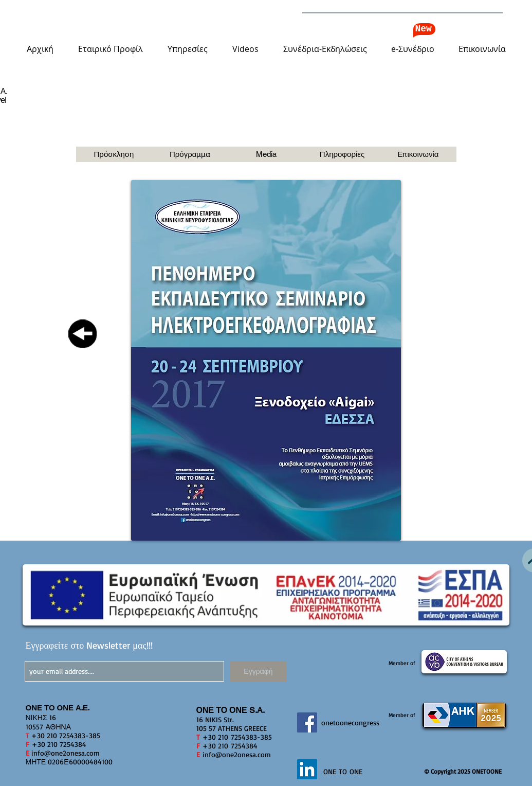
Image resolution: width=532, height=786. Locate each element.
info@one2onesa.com (66, 753)
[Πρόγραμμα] (190, 154)
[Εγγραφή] (259, 671)
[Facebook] (307, 722)
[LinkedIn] (307, 769)
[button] (111, 49)
